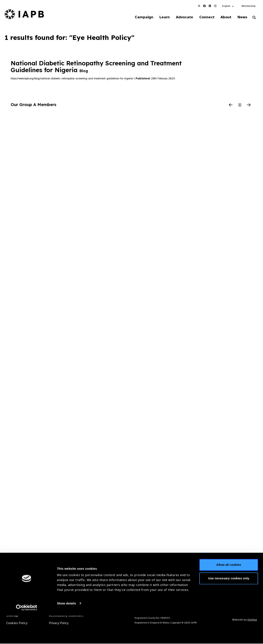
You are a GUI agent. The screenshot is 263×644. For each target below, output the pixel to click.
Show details (66, 632)
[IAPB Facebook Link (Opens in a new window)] (204, 6)
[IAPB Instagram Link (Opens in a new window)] (215, 6)
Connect (204, 17)
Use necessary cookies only (229, 607)
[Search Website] (254, 18)
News (242, 17)
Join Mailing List (236, 576)
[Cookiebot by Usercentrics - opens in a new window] (27, 636)
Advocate (181, 17)
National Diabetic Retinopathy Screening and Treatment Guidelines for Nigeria (96, 67)
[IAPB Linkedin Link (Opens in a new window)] (210, 6)
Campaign (139, 17)
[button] (228, 6)
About (224, 17)
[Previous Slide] (231, 106)
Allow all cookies (229, 593)
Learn (160, 17)
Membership (249, 6)
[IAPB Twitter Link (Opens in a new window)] (199, 6)
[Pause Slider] (240, 106)
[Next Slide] (249, 106)
